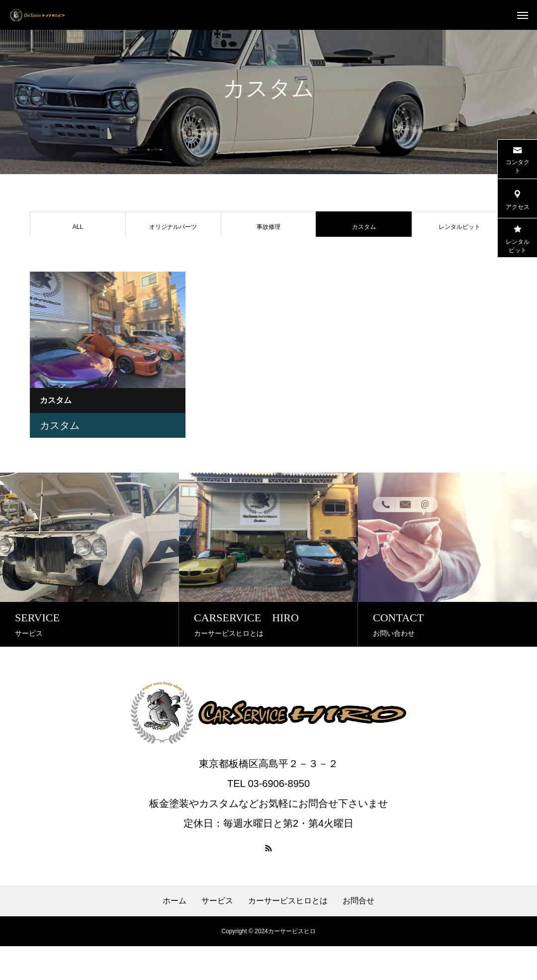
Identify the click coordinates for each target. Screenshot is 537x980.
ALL (78, 227)
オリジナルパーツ (173, 227)
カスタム (60, 459)
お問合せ (358, 935)
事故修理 (268, 227)
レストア (173, 256)
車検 (78, 256)
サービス (217, 935)
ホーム (175, 935)
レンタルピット (459, 227)
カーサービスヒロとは (288, 935)
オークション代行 (364, 256)
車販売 (268, 256)
